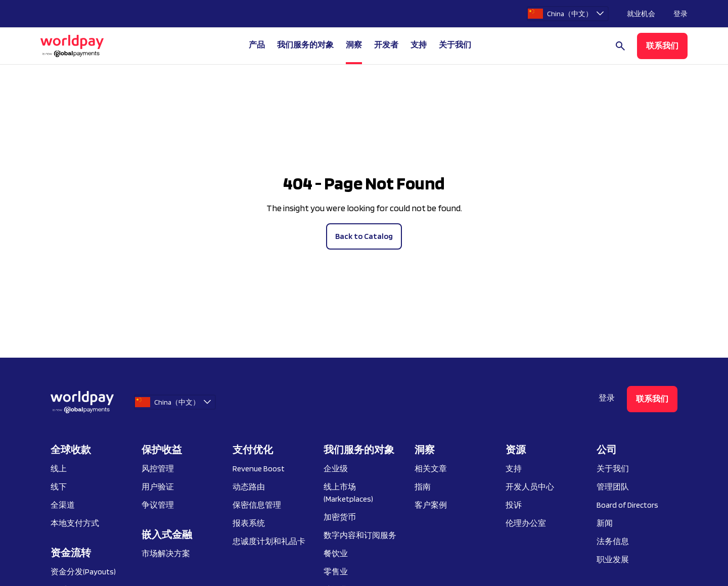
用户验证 (158, 487)
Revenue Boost (259, 469)
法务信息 (613, 541)
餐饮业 (336, 553)
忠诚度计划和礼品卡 (269, 541)
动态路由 (249, 487)
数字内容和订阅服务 (360, 535)
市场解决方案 (166, 553)
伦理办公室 (526, 523)
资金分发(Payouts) (83, 572)
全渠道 (63, 505)
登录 (680, 14)
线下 (59, 487)
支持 (419, 45)
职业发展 (613, 559)
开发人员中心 (530, 487)
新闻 (605, 523)
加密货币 (340, 517)
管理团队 (613, 487)
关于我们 (613, 469)
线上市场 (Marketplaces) (348, 493)
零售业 (336, 572)
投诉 (514, 505)
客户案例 (431, 505)
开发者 (386, 45)
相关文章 (431, 469)
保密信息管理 (257, 505)
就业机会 (641, 14)
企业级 (336, 469)
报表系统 (249, 523)
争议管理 (158, 505)
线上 (59, 469)
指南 (423, 487)
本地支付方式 (75, 523)
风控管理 (158, 469)
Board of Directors (627, 505)
